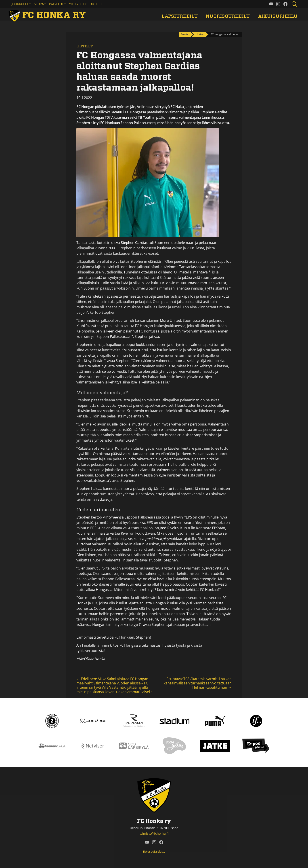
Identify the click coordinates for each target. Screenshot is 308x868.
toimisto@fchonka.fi (154, 833)
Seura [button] (39, 4)
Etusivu (185, 34)
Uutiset (96, 4)
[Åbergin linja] (52, 745)
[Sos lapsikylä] (134, 745)
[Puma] (215, 720)
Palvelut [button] (56, 4)
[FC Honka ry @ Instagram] (278, 4)
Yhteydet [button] (77, 4)
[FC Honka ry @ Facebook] (285, 4)
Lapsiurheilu (180, 16)
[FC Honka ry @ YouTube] (271, 4)
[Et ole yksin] (174, 745)
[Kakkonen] (52, 720)
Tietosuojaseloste (154, 851)
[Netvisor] (93, 745)
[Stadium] (175, 720)
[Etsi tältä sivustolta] (294, 4)
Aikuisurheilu (278, 16)
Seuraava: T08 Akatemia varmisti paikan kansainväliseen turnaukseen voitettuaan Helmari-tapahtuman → (198, 683)
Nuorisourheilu (228, 16)
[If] (256, 720)
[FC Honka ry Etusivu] (48, 15)
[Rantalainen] (134, 720)
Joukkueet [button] (20, 4)
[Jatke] (215, 745)
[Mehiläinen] (93, 720)
